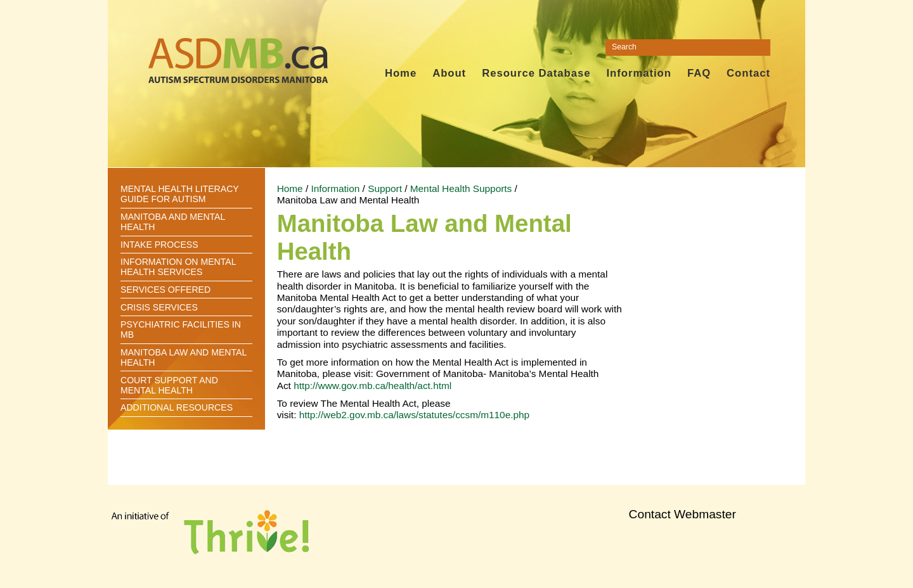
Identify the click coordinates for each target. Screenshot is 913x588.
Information (638, 73)
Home (401, 73)
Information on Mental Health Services (178, 267)
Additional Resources (177, 407)
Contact (748, 73)
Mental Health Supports (461, 189)
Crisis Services (159, 307)
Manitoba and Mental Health (173, 222)
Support (385, 189)
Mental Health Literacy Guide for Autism (179, 194)
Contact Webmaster (683, 514)
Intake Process (159, 245)
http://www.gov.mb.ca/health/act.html (372, 386)
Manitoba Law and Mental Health (184, 357)
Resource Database (536, 73)
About (449, 73)
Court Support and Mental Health (169, 385)
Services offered (165, 290)
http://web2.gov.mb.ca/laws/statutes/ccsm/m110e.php (414, 415)
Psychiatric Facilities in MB (181, 329)
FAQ (699, 73)
